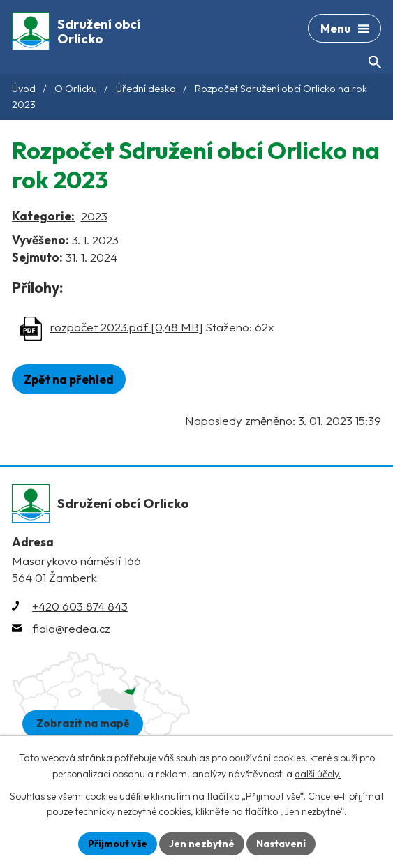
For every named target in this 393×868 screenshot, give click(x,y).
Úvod (24, 89)
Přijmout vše (118, 844)
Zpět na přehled (69, 379)
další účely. (318, 774)
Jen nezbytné (202, 844)
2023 (94, 216)
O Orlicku (76, 89)
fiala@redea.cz (71, 628)
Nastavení (281, 844)
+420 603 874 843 (80, 606)
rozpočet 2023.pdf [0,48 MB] (126, 327)
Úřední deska (146, 89)
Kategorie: (43, 216)
